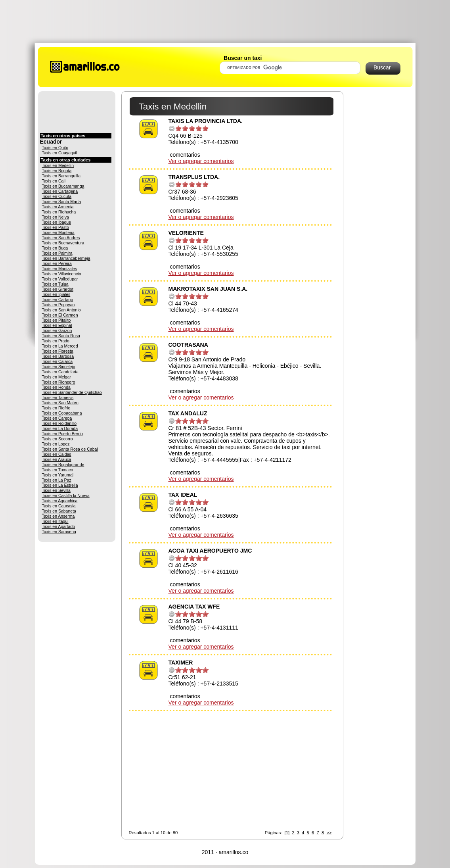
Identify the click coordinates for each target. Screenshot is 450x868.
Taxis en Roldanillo (59, 423)
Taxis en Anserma (58, 516)
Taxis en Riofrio (56, 408)
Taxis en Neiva (56, 217)
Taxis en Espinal (57, 325)
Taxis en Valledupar (60, 279)
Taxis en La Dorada (60, 428)
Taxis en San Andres (61, 238)
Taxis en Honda (56, 387)
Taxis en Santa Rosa (61, 336)
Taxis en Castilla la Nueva (66, 495)
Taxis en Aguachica (60, 501)
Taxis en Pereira (57, 263)
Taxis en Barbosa (58, 356)
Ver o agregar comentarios (201, 161)
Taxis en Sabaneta (59, 511)
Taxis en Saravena (59, 532)
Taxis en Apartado (58, 526)
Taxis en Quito (55, 148)
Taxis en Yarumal (58, 475)
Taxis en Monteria (58, 232)
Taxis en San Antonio (61, 310)
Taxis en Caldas (57, 454)
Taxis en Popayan (58, 305)
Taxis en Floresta (58, 351)
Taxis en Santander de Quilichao (72, 392)
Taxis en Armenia (58, 207)
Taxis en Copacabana (62, 413)
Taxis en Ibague (57, 222)
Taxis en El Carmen (60, 315)
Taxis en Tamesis (58, 398)
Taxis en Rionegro (59, 382)
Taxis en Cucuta (57, 196)
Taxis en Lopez (56, 444)
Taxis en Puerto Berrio (62, 434)
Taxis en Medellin (58, 165)
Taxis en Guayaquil (60, 153)
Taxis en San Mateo (60, 403)
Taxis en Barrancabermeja (66, 258)
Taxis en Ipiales (56, 294)
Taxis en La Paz (57, 480)
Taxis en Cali (54, 181)
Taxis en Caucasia (59, 506)
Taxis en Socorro (57, 439)
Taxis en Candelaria (60, 372)
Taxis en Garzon (57, 330)
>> (329, 833)
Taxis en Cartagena (60, 191)
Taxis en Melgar (57, 377)
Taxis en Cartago (58, 300)
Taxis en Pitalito (56, 320)
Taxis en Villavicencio (62, 274)
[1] (287, 833)
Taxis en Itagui (55, 521)
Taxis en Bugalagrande (63, 465)
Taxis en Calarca (57, 361)
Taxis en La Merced (60, 346)
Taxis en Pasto (56, 227)
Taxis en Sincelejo (59, 367)
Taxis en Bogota (57, 171)
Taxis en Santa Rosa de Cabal (70, 449)
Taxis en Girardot (58, 289)
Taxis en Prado (56, 341)
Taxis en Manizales (60, 269)
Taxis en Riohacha (59, 212)
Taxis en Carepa (57, 418)
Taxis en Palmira (57, 253)
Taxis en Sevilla (56, 490)
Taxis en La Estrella (60, 485)
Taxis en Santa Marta (62, 202)
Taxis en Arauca (57, 459)
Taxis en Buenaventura (63, 243)
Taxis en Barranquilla (61, 176)
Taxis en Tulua (55, 284)
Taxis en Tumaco (58, 470)
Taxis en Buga (55, 248)
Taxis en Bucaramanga (63, 186)
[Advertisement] (225, 21)
